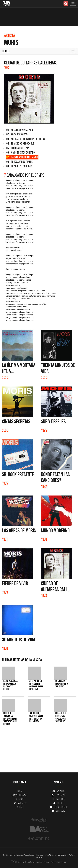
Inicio (19, 791)
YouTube (58, 791)
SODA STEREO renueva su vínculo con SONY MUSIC (61, 717)
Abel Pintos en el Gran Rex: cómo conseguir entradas (36, 685)
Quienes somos (59, 807)
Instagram (59, 795)
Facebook (59, 799)
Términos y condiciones (58, 855)
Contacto (58, 811)
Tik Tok (58, 803)
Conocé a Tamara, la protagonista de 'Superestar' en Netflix (10, 719)
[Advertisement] (38, 752)
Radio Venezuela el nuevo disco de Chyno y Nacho (10, 685)
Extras (19, 807)
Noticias (19, 799)
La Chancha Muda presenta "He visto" (62, 684)
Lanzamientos (20, 803)
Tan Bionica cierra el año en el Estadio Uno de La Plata (36, 717)
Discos (6, 51)
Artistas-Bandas (19, 795)
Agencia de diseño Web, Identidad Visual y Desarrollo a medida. (39, 862)
